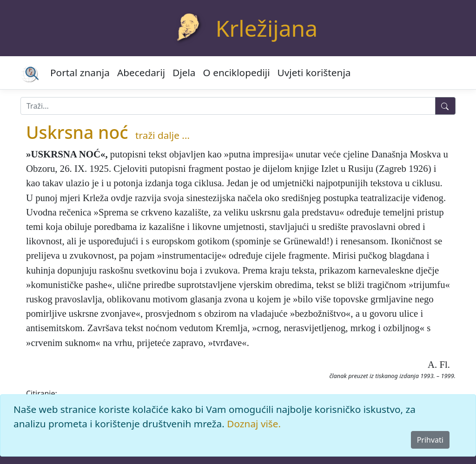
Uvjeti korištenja (314, 72)
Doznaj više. (254, 424)
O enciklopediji (237, 72)
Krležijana (267, 28)
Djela (184, 72)
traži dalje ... (162, 135)
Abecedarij (141, 72)
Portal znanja (80, 72)
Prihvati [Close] (430, 440)
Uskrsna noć (77, 132)
